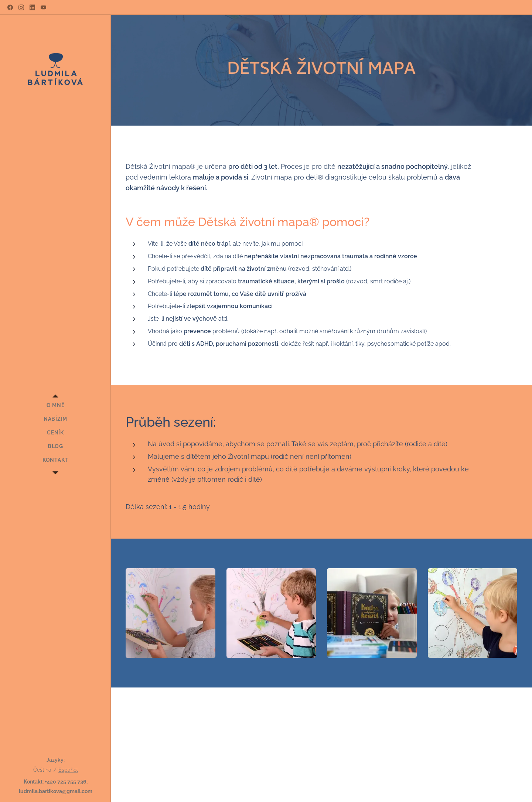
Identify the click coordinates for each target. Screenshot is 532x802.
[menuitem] (55, 405)
